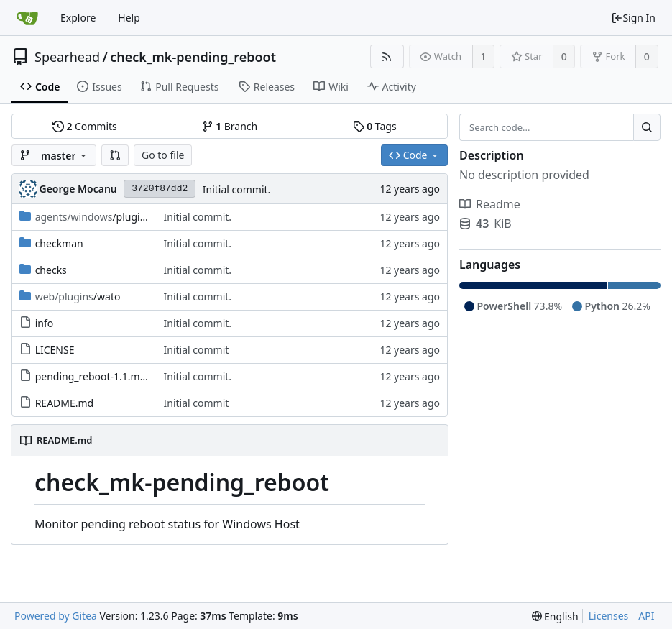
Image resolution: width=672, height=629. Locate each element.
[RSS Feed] (387, 56)
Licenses (609, 616)
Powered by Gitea (56, 616)
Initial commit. (237, 189)
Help (129, 18)
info (45, 323)
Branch (230, 126)
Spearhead (67, 57)
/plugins (93, 217)
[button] (115, 155)
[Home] (27, 18)
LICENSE (55, 350)
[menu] (555, 616)
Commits (85, 126)
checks (51, 270)
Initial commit (197, 350)
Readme (490, 204)
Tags (375, 126)
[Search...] (647, 127)
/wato (78, 297)
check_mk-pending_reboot (193, 57)
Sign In (633, 18)
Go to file (163, 155)
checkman (59, 243)
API (646, 616)
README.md (65, 403)
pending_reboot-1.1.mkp (93, 376)
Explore (78, 18)
